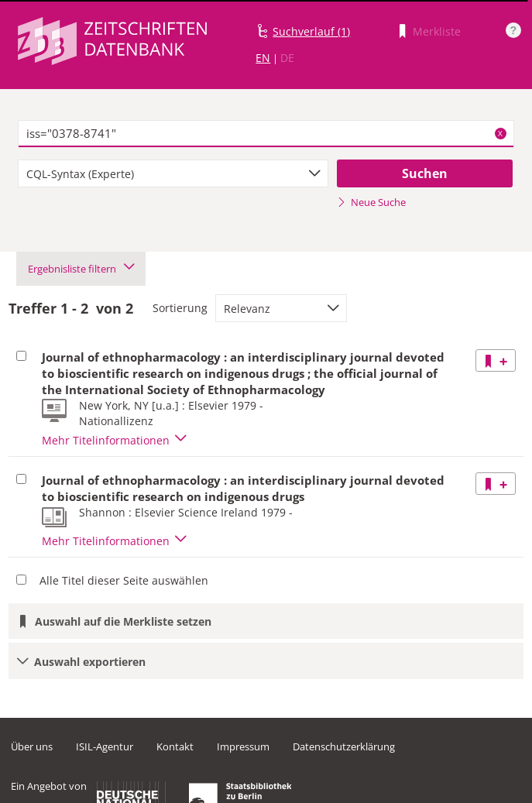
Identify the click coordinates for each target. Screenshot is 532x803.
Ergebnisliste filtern (81, 269)
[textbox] (266, 134)
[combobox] (173, 173)
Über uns (32, 746)
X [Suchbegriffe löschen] (500, 133)
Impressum (243, 746)
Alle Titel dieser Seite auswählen (124, 580)
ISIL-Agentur (105, 746)
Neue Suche (371, 202)
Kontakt (175, 746)
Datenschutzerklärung (344, 746)
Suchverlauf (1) (311, 31)
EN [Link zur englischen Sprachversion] (263, 58)
